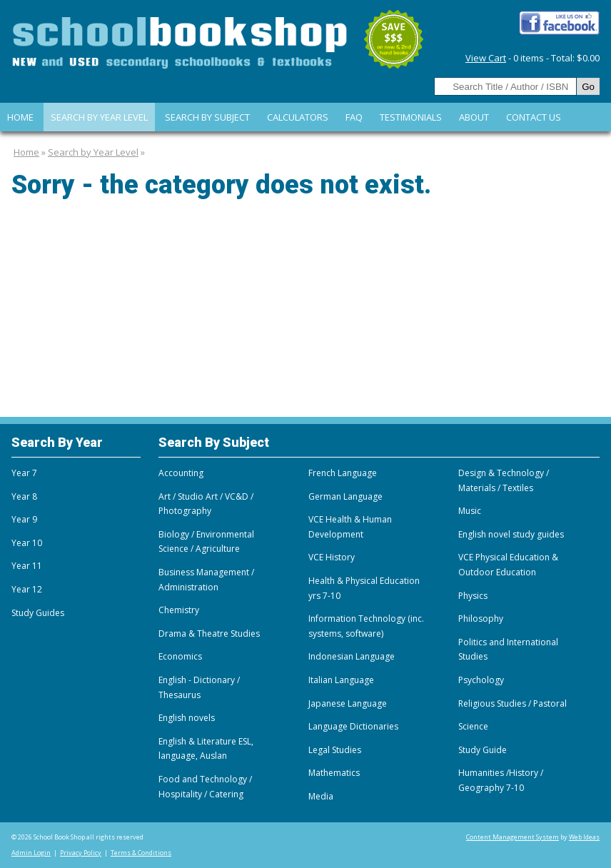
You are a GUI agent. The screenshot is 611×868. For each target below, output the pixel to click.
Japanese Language (348, 703)
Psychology (481, 680)
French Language (343, 473)
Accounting (181, 473)
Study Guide (483, 750)
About (474, 117)
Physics (473, 596)
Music (470, 511)
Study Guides (38, 613)
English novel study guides (511, 534)
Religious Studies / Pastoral (512, 703)
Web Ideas (584, 837)
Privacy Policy (81, 853)
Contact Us (534, 117)
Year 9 (24, 519)
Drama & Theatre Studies (209, 634)
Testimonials (411, 117)
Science (473, 726)
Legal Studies (335, 750)
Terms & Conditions (141, 853)
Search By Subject (207, 117)
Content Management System (512, 837)
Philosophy (481, 619)
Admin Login (31, 853)
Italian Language (341, 680)
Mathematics (334, 773)
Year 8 (24, 496)
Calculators (298, 117)
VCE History (332, 557)
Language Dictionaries (353, 726)
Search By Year (57, 442)
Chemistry (179, 610)
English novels (187, 718)
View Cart (486, 58)
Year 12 (27, 589)
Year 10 (27, 543)
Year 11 (27, 566)
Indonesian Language (352, 656)
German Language (345, 496)
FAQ (354, 117)
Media (321, 796)
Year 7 (24, 473)
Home (20, 117)
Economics (180, 656)
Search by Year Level (99, 117)
